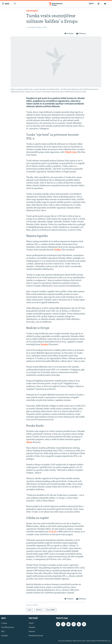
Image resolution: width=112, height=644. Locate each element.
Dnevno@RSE (32, 11)
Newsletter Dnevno (36, 636)
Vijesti (31, 623)
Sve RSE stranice (8, 628)
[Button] (69, 34)
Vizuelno (32, 628)
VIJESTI (91, 4)
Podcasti (32, 632)
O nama (4, 623)
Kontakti (5, 636)
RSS (3, 632)
